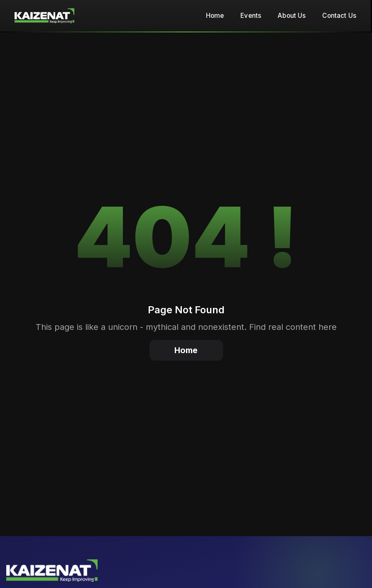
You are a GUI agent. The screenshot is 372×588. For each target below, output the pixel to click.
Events (251, 16)
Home (215, 16)
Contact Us (339, 16)
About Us (292, 16)
